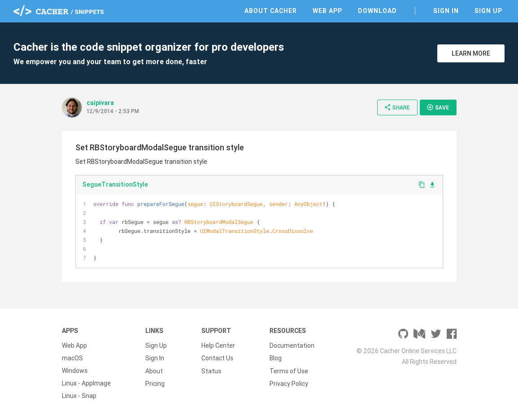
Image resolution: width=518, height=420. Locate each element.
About (154, 371)
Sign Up (488, 11)
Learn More (471, 53)
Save (438, 107)
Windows (75, 371)
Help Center (218, 346)
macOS (72, 358)
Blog (276, 358)
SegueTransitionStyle (115, 184)
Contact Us (217, 358)
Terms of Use (289, 371)
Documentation (292, 346)
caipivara (100, 103)
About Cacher (271, 11)
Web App (327, 11)
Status (211, 371)
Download (377, 11)
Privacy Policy (289, 383)
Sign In (446, 11)
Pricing (155, 383)
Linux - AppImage (86, 383)
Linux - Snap (79, 396)
